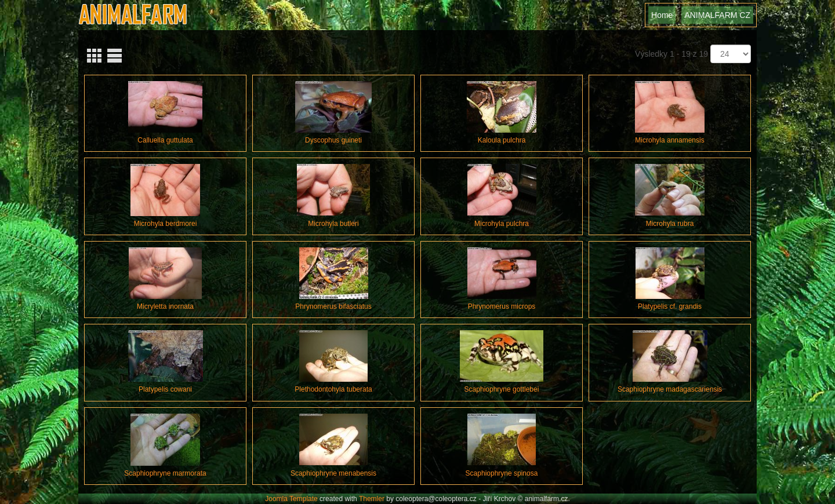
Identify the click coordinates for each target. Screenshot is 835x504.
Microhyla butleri (333, 224)
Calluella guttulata (165, 140)
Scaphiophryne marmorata (165, 473)
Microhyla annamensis (669, 140)
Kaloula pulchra (502, 140)
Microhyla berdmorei (166, 224)
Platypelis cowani (165, 389)
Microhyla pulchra (502, 224)
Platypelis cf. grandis (670, 306)
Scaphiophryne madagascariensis (670, 389)
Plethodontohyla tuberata (333, 389)
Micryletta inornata (165, 306)
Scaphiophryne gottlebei (502, 389)
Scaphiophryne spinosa (502, 473)
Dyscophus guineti (333, 140)
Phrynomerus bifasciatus (333, 306)
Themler (372, 499)
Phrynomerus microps (502, 306)
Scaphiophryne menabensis (333, 473)
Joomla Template (291, 499)
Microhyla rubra (670, 224)
